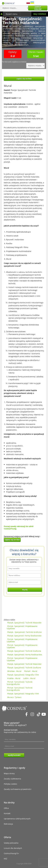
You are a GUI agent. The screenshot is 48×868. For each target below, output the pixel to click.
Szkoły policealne (11, 843)
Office (6, 808)
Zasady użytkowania (12, 779)
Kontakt (7, 813)
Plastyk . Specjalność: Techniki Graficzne (24, 632)
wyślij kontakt (14, 755)
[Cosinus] (8, 3)
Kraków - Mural (14, 678)
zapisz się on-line (24, 79)
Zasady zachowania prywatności (18, 789)
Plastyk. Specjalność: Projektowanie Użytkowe (22, 627)
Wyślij (25, 590)
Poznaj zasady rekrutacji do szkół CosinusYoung (19, 527)
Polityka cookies (10, 784)
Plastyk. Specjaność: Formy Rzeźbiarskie (24, 636)
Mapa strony (9, 773)
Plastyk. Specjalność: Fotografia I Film (23, 675)
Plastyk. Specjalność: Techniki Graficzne (24, 651)
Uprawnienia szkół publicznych (17, 819)
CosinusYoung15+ (11, 853)
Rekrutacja (8, 824)
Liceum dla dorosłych (13, 848)
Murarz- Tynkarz (14, 697)
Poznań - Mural (31, 671)
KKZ (6, 859)
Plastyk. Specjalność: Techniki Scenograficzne (20, 683)
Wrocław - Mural (14, 671)
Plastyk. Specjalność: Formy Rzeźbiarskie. (25, 655)
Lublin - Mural (29, 678)
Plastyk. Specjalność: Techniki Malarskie (24, 623)
